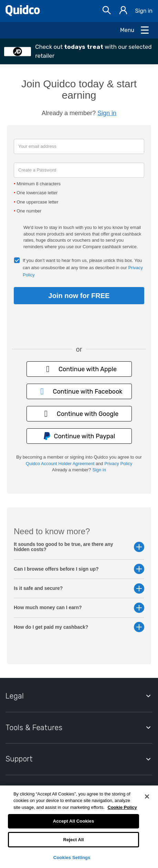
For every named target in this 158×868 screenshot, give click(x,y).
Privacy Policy (118, 464)
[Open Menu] (135, 30)
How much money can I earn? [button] (79, 608)
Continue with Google (79, 414)
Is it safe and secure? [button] (79, 588)
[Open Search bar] (107, 11)
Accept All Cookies (74, 821)
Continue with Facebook (79, 391)
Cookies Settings (72, 858)
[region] (79, 827)
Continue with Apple (79, 369)
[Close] (147, 796)
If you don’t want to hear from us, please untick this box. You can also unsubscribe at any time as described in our (83, 268)
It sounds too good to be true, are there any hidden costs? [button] (79, 547)
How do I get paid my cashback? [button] (79, 627)
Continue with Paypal (79, 436)
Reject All (73, 840)
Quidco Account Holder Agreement (60, 464)
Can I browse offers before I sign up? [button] (79, 569)
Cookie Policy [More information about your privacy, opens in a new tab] (122, 807)
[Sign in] (123, 11)
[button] (79, 51)
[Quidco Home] (23, 14)
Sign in (144, 11)
